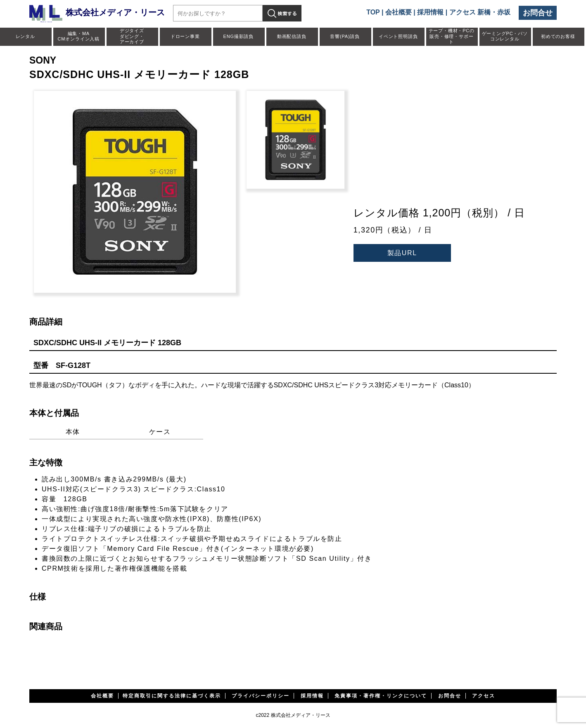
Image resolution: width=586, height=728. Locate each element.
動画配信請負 (292, 36)
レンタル (25, 36)
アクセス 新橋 (470, 12)
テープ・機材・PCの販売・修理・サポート (452, 36)
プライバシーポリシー (261, 696)
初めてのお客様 (558, 36)
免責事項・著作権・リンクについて (381, 696)
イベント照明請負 (398, 36)
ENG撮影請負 (238, 36)
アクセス (484, 696)
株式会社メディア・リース (97, 12)
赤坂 (504, 12)
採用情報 (430, 12)
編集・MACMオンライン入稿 (79, 36)
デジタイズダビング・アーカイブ (132, 36)
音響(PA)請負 (345, 36)
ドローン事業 (185, 36)
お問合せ (538, 13)
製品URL (402, 253)
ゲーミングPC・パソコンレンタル (505, 36)
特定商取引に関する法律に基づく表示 (172, 696)
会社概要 (399, 12)
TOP (373, 12)
